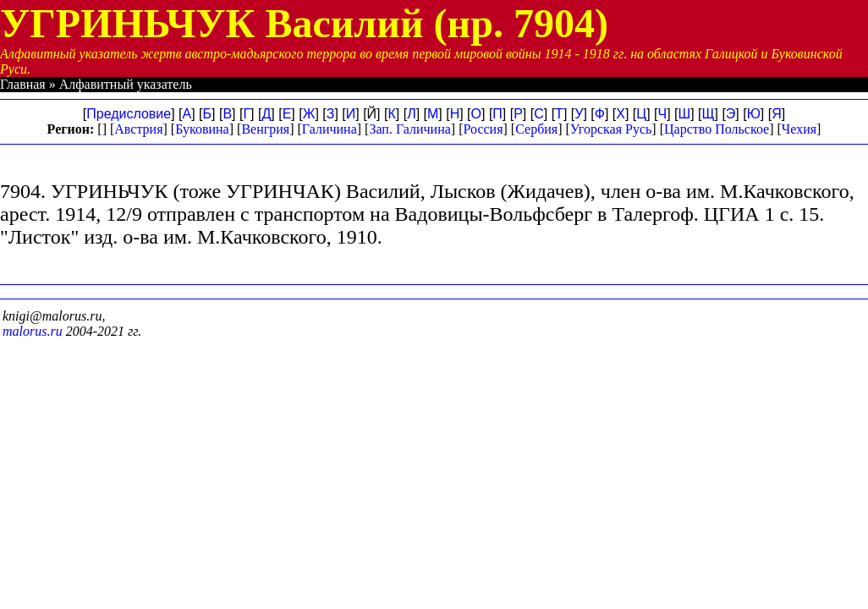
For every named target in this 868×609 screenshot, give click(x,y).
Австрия (138, 129)
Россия (483, 129)
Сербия (536, 129)
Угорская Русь (611, 129)
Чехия (799, 129)
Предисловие (129, 114)
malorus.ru (33, 331)
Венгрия (265, 129)
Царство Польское (717, 129)
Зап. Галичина (409, 129)
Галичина (330, 129)
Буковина (202, 129)
